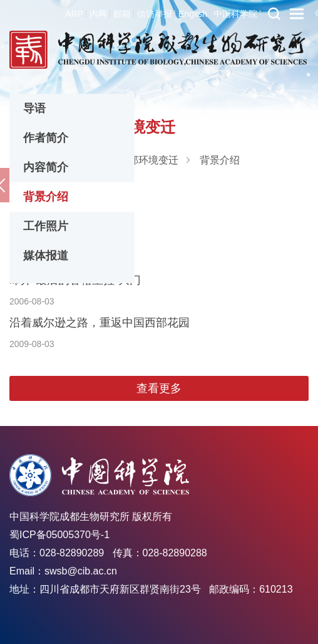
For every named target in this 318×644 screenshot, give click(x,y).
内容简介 (46, 167)
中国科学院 (235, 14)
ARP (74, 14)
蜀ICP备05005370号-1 (59, 535)
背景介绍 (46, 197)
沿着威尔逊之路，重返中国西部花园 (100, 323)
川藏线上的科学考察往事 (71, 237)
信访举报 (155, 14)
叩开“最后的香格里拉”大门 (75, 280)
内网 (98, 14)
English (193, 14)
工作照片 (46, 226)
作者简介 (46, 138)
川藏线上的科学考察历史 (71, 195)
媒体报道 (46, 256)
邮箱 (122, 14)
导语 (34, 108)
